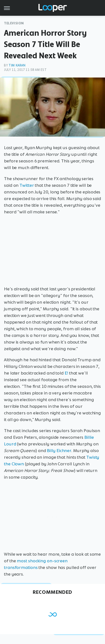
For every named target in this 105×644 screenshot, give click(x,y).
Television (14, 23)
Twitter (27, 185)
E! (66, 373)
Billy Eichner (59, 451)
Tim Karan (17, 65)
